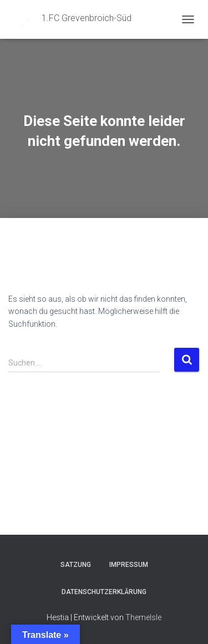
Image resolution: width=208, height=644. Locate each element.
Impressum (129, 565)
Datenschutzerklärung (104, 592)
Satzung (76, 565)
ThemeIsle (143, 617)
